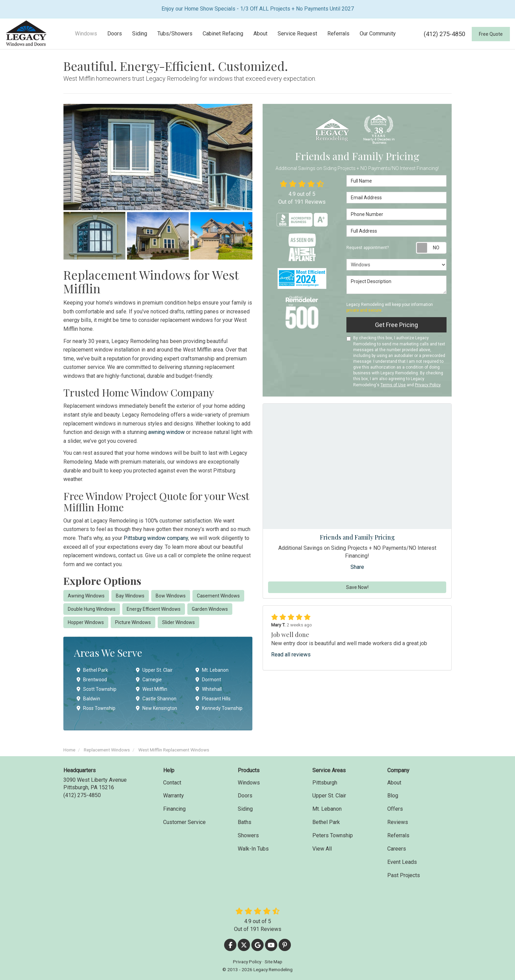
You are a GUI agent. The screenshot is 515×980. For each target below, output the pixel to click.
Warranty (174, 796)
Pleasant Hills (213, 699)
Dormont (208, 680)
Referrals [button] (338, 34)
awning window (166, 432)
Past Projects (404, 875)
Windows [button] (86, 34)
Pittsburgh (325, 783)
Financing (174, 809)
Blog (393, 796)
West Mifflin (152, 689)
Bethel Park (92, 670)
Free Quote (491, 34)
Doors (245, 796)
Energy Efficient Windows (154, 609)
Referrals (398, 835)
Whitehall (209, 689)
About (394, 783)
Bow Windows (171, 596)
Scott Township (97, 689)
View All (322, 849)
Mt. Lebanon (212, 670)
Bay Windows (130, 596)
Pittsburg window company (156, 538)
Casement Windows (218, 596)
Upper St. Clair (154, 670)
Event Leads (402, 862)
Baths (245, 822)
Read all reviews (291, 655)
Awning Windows (86, 596)
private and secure (364, 310)
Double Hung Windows (92, 609)
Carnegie (149, 680)
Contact (172, 783)
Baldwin (88, 699)
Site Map (274, 962)
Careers (397, 849)
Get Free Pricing (396, 325)
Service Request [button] (297, 34)
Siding (245, 809)
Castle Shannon (156, 699)
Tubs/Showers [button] (175, 34)
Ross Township (96, 708)
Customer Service (184, 822)
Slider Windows (178, 622)
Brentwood (92, 680)
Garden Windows (210, 609)
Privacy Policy (428, 385)
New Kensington (157, 708)
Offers (395, 809)
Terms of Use (393, 385)
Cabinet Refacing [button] (223, 34)
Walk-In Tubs (253, 849)
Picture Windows (133, 622)
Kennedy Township (219, 708)
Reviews (398, 822)
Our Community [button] (378, 34)
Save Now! (357, 587)
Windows (249, 783)
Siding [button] (140, 34)
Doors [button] (115, 34)
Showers (248, 835)
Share (357, 567)
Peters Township (333, 835)
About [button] (260, 34)
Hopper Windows (86, 622)
